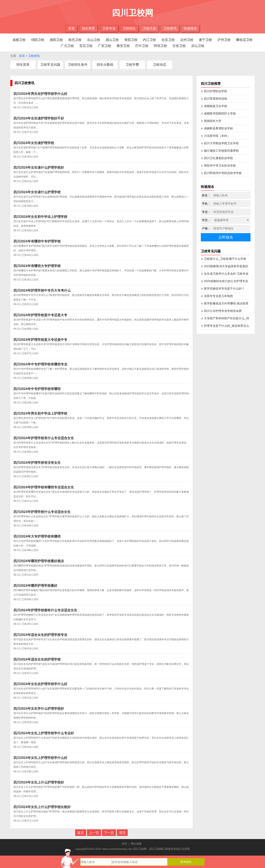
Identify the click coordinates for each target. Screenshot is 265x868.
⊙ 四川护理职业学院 (214, 91)
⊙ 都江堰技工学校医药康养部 (220, 151)
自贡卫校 (168, 40)
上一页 (94, 833)
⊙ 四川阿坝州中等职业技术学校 (221, 173)
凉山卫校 (198, 46)
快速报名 (190, 28)
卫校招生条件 (78, 65)
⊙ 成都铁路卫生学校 (214, 106)
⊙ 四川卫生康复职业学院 (217, 158)
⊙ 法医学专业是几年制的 (217, 296)
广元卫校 (67, 46)
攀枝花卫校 (244, 40)
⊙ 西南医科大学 (211, 121)
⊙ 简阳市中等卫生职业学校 (218, 166)
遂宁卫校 (205, 40)
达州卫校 (187, 40)
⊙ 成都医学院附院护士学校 (218, 113)
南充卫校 (75, 40)
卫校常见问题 (50, 65)
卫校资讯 (170, 28)
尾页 (122, 833)
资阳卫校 (131, 40)
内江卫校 (149, 40)
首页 (71, 28)
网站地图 (136, 844)
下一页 (109, 833)
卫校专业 (109, 28)
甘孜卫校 (179, 46)
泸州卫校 (224, 40)
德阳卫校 (56, 40)
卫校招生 (129, 28)
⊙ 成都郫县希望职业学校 (217, 128)
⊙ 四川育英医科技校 (214, 99)
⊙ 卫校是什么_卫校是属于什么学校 (223, 259)
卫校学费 (132, 65)
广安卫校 (105, 46)
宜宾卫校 (86, 46)
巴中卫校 (142, 46)
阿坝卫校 (160, 46)
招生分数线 (105, 65)
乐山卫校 (94, 40)
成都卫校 (19, 40)
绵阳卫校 (38, 40)
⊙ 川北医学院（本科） (215, 136)
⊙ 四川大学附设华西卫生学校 (220, 143)
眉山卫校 (112, 40)
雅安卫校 (123, 46)
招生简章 (88, 28)
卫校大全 (149, 28)
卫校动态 (160, 65)
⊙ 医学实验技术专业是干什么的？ (223, 289)
